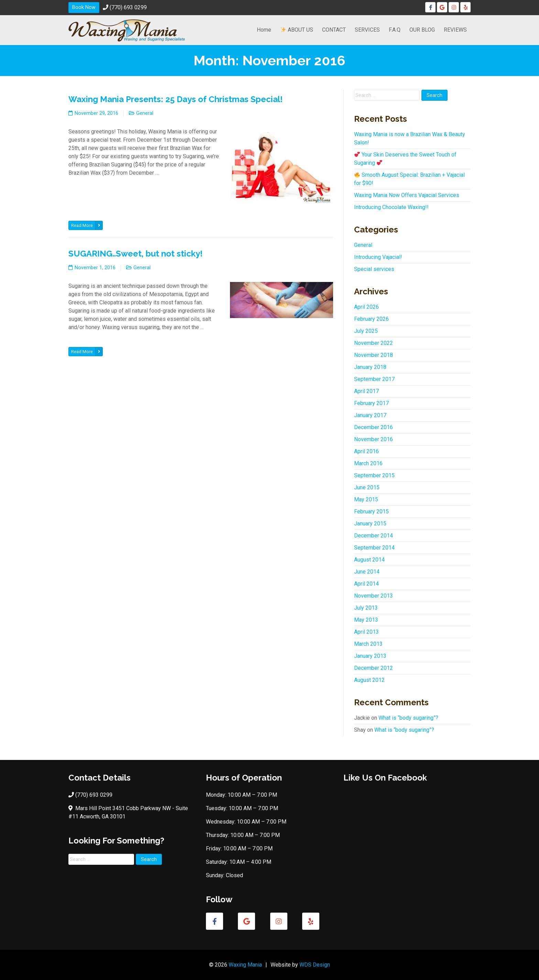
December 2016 (373, 427)
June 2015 (367, 487)
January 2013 (370, 656)
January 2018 (370, 367)
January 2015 (370, 524)
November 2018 (373, 355)
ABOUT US (297, 30)
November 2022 (373, 343)
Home (264, 30)
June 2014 (367, 572)
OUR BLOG (422, 30)
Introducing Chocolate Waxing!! (391, 207)
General (145, 113)
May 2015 (366, 499)
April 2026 (366, 307)
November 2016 (373, 439)
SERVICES (367, 30)
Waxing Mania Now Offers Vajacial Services (407, 195)
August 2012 (369, 680)
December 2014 (373, 536)
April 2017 (366, 391)
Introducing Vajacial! (378, 257)
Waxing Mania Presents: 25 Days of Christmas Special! (175, 99)
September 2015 (374, 475)
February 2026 (371, 319)
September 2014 (374, 548)
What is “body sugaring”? (408, 718)
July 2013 (366, 608)
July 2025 (366, 331)
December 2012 (373, 668)
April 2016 (366, 451)
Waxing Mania (245, 965)
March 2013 (368, 644)
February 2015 (371, 511)
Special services (374, 269)
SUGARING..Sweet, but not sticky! (135, 254)
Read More (87, 225)
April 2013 (366, 632)
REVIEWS (455, 30)
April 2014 (366, 584)
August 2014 (369, 560)
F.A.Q (395, 30)
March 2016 (368, 463)
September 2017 (374, 379)
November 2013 (373, 596)
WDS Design (315, 965)
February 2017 (371, 403)
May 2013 (366, 620)
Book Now (84, 7)
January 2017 (370, 415)
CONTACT (334, 30)
